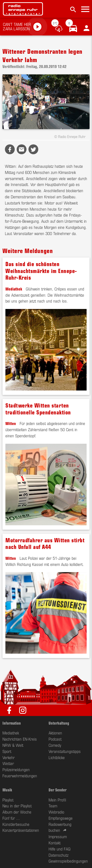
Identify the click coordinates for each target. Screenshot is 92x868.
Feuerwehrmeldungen (20, 776)
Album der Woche (17, 812)
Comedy (55, 745)
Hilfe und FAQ (59, 849)
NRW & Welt (13, 745)
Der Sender (58, 790)
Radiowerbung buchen (60, 827)
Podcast (55, 739)
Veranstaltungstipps (65, 751)
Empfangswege (61, 818)
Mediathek (14, 289)
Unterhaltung (59, 723)
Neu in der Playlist (17, 806)
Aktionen (55, 733)
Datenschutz (59, 855)
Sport (7, 751)
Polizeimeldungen (16, 769)
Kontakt (55, 843)
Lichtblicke (57, 757)
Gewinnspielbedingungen (68, 861)
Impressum (58, 836)
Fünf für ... (11, 818)
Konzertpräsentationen (21, 830)
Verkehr (9, 757)
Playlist (8, 800)
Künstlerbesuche (16, 824)
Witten (11, 423)
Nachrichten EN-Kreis (20, 739)
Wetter (8, 763)
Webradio (56, 812)
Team (53, 806)
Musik (7, 790)
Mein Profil (57, 800)
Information (12, 723)
